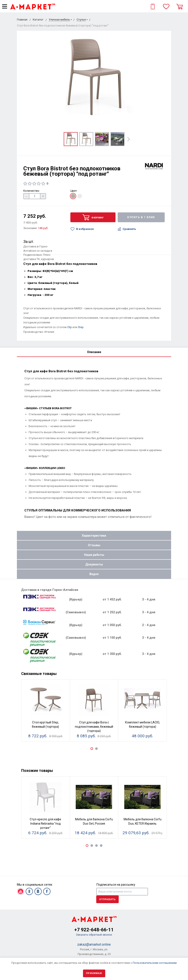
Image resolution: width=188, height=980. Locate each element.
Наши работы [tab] (94, 555)
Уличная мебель (59, 20)
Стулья (81, 20)
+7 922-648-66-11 (94, 930)
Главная (22, 20)
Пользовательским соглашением (155, 963)
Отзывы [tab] (94, 545)
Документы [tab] (94, 564)
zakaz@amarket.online (94, 944)
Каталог (38, 20)
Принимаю (94, 973)
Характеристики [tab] (94, 536)
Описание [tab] (94, 352)
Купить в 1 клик (141, 217)
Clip (70, 327)
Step (81, 327)
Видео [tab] (94, 574)
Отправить (107, 899)
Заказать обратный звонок (94, 935)
